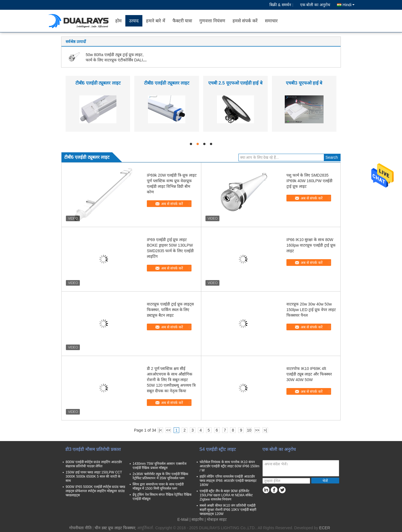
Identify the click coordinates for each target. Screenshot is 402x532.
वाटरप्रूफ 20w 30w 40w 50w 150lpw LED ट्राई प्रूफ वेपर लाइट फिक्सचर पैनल (311, 310)
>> (257, 430)
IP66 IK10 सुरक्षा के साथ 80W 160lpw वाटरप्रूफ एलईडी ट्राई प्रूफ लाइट (311, 245)
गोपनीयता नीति (80, 528)
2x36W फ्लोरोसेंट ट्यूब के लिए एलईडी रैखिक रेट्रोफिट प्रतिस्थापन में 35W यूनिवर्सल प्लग (160, 476)
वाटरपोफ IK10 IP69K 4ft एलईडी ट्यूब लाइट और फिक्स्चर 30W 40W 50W (309, 374)
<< (168, 430)
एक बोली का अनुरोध (315, 5)
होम (119, 21)
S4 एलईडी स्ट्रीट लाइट (218, 449)
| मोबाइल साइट (216, 519)
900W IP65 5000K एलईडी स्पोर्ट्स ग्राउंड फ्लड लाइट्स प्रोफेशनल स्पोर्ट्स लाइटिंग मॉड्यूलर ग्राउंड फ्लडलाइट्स (95, 491)
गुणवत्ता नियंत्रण (212, 21)
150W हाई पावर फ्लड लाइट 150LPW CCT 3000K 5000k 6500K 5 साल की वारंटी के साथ (94, 476)
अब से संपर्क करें (172, 204)
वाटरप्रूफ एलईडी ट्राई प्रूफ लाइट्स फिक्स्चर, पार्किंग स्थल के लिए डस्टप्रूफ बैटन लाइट (170, 310)
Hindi (349, 5)
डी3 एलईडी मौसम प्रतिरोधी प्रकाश (93, 449)
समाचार (271, 21)
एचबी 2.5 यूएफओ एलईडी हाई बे (235, 83)
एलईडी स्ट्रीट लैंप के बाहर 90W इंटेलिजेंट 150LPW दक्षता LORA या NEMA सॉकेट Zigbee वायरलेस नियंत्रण (226, 495)
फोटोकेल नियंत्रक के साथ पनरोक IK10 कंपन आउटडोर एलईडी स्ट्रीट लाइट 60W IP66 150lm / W (229, 466)
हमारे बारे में (156, 21)
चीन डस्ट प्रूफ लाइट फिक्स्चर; (115, 528)
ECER (325, 528)
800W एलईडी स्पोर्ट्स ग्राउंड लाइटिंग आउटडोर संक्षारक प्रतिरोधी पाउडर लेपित (94, 464)
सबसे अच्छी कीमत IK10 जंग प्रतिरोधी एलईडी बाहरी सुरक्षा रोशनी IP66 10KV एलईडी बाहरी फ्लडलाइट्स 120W (228, 510)
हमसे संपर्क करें (245, 21)
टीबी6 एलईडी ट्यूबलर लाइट (98, 83)
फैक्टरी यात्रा (182, 21)
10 (249, 430)
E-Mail (183, 519)
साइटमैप (198, 519)
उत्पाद (134, 21)
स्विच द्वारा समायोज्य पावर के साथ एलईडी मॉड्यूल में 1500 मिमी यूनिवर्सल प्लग (158, 486)
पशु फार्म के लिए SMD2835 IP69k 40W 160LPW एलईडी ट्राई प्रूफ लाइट (309, 181)
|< (161, 430)
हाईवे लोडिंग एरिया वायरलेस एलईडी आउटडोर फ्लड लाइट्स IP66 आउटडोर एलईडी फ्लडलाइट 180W (228, 481)
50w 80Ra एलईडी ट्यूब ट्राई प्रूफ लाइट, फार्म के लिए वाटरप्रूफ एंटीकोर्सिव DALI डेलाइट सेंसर (115, 60)
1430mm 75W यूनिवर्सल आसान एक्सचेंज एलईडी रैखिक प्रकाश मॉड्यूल (160, 466)
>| (265, 430)
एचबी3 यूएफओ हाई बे (304, 83)
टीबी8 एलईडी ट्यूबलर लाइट (167, 83)
